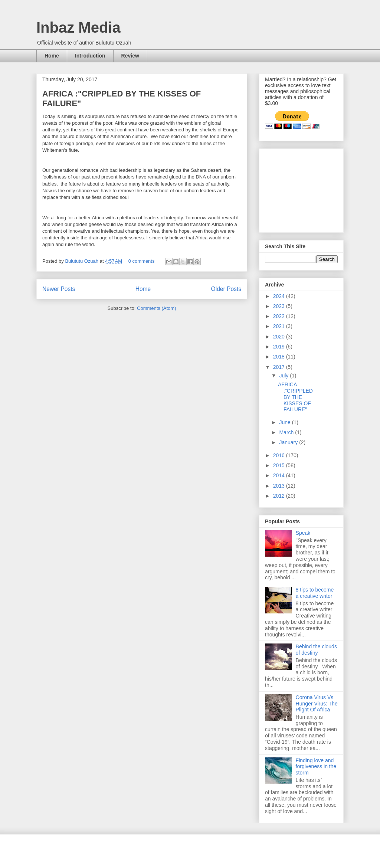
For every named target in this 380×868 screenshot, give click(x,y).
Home (52, 56)
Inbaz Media (78, 27)
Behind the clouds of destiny (316, 650)
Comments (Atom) (156, 308)
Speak (303, 533)
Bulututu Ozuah (82, 261)
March (287, 432)
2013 (280, 486)
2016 (280, 455)
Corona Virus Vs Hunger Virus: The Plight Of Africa (317, 704)
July (284, 376)
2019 (280, 347)
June (285, 422)
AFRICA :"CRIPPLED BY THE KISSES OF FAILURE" (295, 397)
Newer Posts (59, 289)
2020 (280, 337)
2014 (280, 475)
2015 (280, 465)
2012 (280, 496)
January (289, 442)
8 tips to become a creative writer (315, 593)
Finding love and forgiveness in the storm (316, 767)
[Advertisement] (302, 189)
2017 (280, 367)
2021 (280, 326)
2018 (280, 357)
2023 (280, 306)
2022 (280, 316)
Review (130, 56)
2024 (280, 296)
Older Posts (226, 289)
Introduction (90, 56)
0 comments (142, 261)
